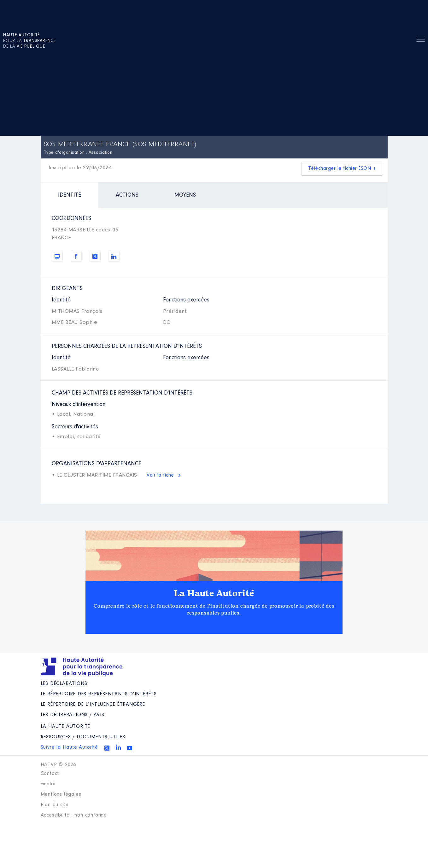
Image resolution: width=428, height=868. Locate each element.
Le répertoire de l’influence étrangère (93, 705)
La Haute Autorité (214, 593)
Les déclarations (64, 684)
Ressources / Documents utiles (83, 737)
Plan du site (55, 805)
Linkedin (118, 747)
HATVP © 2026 (59, 765)
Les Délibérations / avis (73, 715)
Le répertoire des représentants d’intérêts (99, 694)
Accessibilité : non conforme (74, 815)
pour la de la (29, 41)
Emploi (48, 784)
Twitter (107, 748)
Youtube (130, 748)
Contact (50, 774)
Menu (421, 40)
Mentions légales (61, 794)
